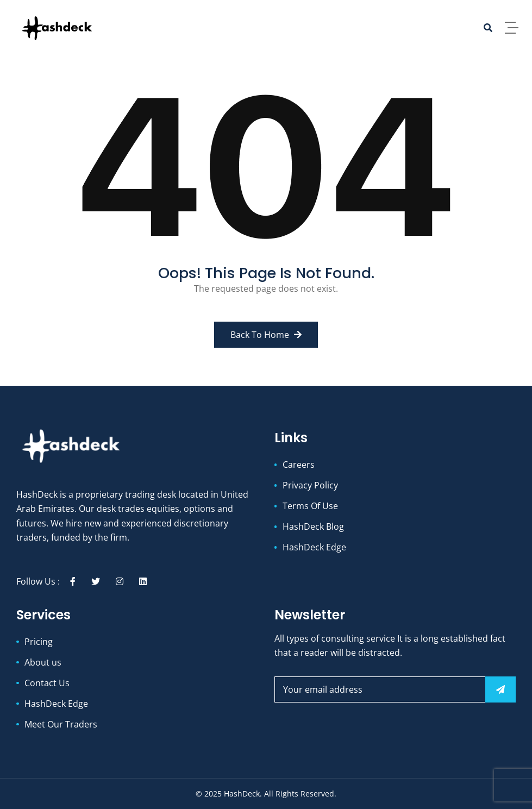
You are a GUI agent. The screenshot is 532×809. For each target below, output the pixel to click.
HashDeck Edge (314, 547)
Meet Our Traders (61, 724)
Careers (299, 465)
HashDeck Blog (313, 526)
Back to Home (266, 335)
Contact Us (47, 683)
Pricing (39, 642)
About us (43, 662)
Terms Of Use (310, 506)
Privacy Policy (310, 485)
